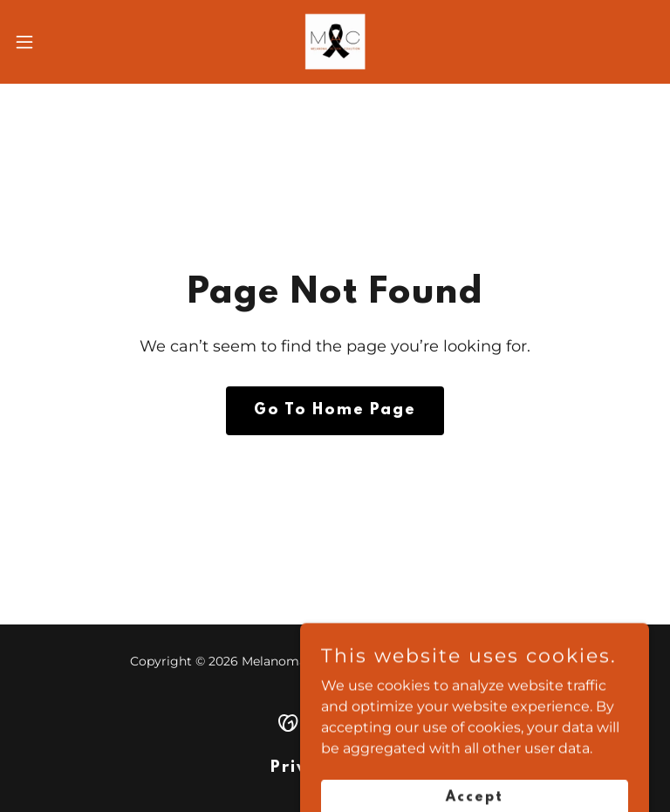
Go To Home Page (335, 411)
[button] (56, 42)
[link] (335, 42)
